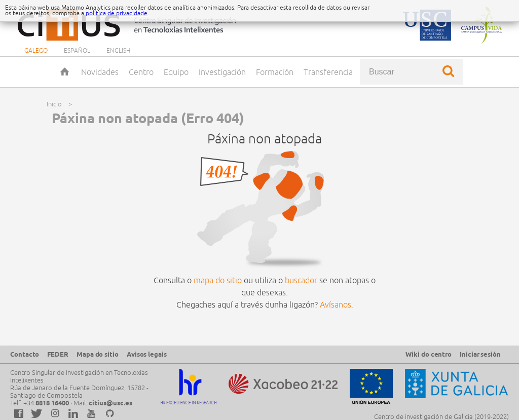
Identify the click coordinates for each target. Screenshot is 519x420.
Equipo (176, 72)
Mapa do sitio (98, 354)
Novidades (100, 72)
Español (77, 50)
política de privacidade (117, 13)
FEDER (58, 354)
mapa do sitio (218, 280)
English (118, 50)
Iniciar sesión (480, 354)
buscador (301, 280)
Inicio (66, 72)
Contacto (25, 354)
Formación (275, 72)
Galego (36, 50)
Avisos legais (147, 354)
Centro (141, 72)
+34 (46, 403)
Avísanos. (337, 304)
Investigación (222, 72)
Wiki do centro (429, 354)
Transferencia (328, 72)
